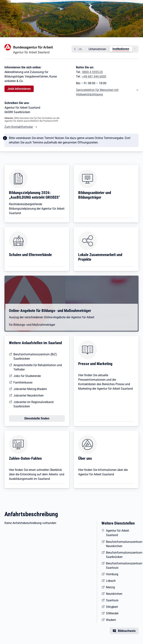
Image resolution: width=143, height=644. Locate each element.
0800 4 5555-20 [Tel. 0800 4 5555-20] (92, 72)
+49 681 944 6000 (94, 76)
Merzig (110, 587)
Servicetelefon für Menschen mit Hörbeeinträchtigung (97, 92)
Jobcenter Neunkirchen (28, 396)
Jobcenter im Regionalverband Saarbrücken (33, 404)
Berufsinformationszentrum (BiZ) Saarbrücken (35, 356)
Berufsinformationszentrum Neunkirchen (122, 544)
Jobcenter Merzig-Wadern (30, 389)
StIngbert (112, 607)
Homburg (112, 574)
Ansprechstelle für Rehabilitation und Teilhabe (38, 367)
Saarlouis (112, 600)
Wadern (111, 620)
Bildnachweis (127, 631)
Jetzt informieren (19, 89)
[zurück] (74, 49)
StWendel (112, 613)
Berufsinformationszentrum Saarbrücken (122, 555)
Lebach (111, 581)
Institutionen (121, 49)
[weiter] (136, 49)
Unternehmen (97, 49)
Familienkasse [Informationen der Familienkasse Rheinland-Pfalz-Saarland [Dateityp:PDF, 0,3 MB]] (23, 382)
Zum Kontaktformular (19, 127)
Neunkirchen (114, 594)
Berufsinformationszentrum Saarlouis (122, 566)
